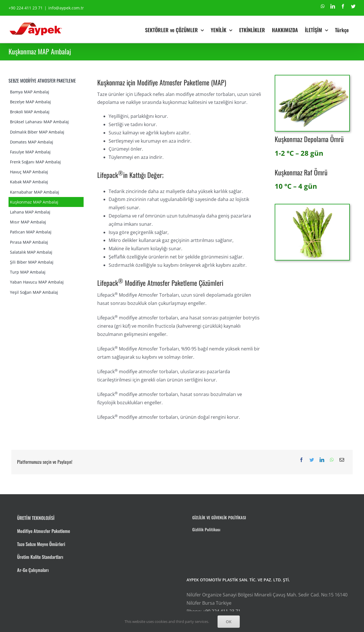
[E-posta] (342, 460)
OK (229, 622)
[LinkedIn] (322, 460)
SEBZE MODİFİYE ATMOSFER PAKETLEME (42, 81)
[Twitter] (312, 460)
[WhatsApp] (332, 460)
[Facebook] (301, 460)
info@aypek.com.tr (66, 8)
